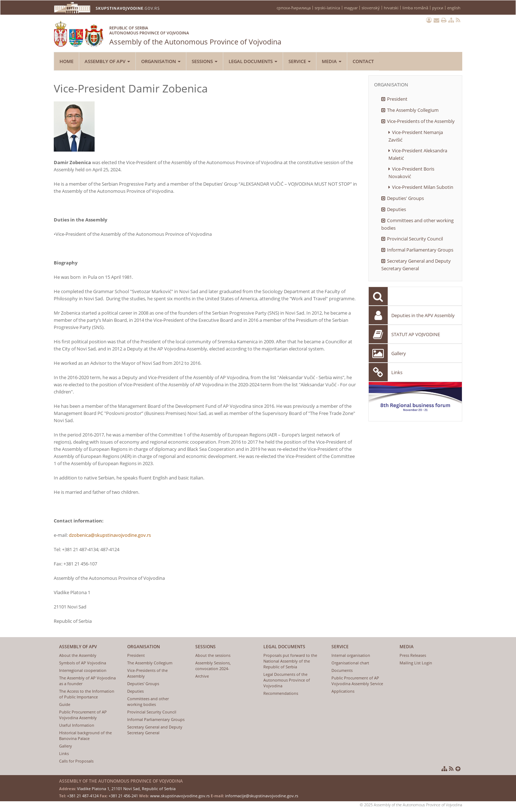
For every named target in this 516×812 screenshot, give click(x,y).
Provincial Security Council (415, 239)
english (454, 8)
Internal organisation (351, 655)
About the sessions (213, 655)
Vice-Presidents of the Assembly (421, 121)
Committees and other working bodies (417, 224)
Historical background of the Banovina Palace (85, 735)
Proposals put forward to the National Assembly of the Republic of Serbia (290, 661)
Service (300, 61)
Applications (343, 691)
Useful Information (77, 725)
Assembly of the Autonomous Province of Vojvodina (195, 34)
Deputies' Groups (405, 198)
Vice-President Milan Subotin (423, 187)
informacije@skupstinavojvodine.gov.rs (262, 796)
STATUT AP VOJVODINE (416, 334)
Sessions (205, 61)
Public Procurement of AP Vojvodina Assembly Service (357, 681)
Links (397, 372)
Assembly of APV (107, 61)
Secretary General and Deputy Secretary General (416, 265)
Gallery (399, 353)
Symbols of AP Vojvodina (83, 663)
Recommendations (281, 693)
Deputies (396, 209)
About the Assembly (78, 655)
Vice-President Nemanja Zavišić (416, 136)
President (397, 99)
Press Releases (413, 655)
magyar (351, 8)
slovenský (371, 8)
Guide (65, 704)
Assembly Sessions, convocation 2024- (213, 666)
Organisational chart (350, 663)
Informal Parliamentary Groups (420, 250)
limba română (415, 8)
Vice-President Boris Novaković (411, 173)
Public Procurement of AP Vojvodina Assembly (83, 715)
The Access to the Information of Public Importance (87, 694)
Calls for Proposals (76, 761)
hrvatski (391, 8)
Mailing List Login (416, 663)
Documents (342, 670)
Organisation (161, 61)
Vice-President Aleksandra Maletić (418, 154)
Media (332, 61)
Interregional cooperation (83, 670)
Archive (202, 676)
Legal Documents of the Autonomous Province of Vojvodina (287, 680)
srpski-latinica (327, 8)
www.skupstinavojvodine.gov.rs (180, 796)
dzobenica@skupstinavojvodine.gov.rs (110, 535)
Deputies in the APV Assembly (423, 315)
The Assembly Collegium (413, 110)
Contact (363, 61)
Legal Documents (253, 61)
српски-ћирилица (294, 8)
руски (438, 8)
